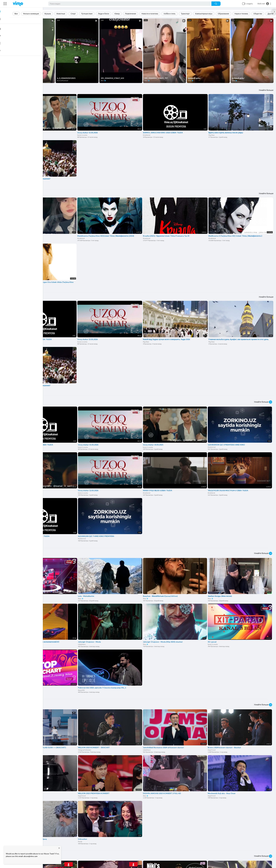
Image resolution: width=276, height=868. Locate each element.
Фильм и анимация (32, 14)
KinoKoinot (147, 135)
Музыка (48, 14)
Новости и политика (150, 14)
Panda (81, 840)
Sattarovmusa (18, 794)
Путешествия (87, 14)
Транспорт (186, 14)
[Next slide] (274, 12)
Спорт (74, 14)
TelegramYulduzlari (85, 749)
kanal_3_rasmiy (17, 135)
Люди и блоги (104, 14)
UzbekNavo (82, 643)
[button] (264, 4)
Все (17, 14)
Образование (224, 14)
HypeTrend (18, 749)
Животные (61, 14)
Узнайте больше (266, 90)
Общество (258, 14)
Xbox (16, 80)
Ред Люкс (212, 135)
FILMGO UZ (212, 446)
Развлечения (131, 14)
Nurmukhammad (63, 80)
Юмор (118, 14)
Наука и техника (242, 14)
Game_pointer (18, 643)
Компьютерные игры (204, 14)
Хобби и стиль (170, 14)
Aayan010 (82, 689)
